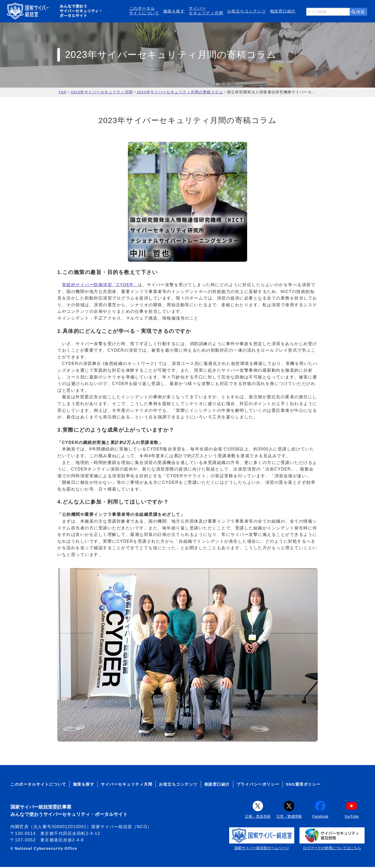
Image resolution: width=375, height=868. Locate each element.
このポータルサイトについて (144, 11)
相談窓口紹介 (283, 12)
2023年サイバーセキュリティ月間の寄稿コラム (180, 93)
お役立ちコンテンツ (247, 12)
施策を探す (174, 12)
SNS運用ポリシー (303, 785)
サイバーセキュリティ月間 (206, 11)
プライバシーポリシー (258, 785)
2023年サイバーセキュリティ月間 (102, 93)
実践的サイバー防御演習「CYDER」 (100, 286)
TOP (63, 93)
